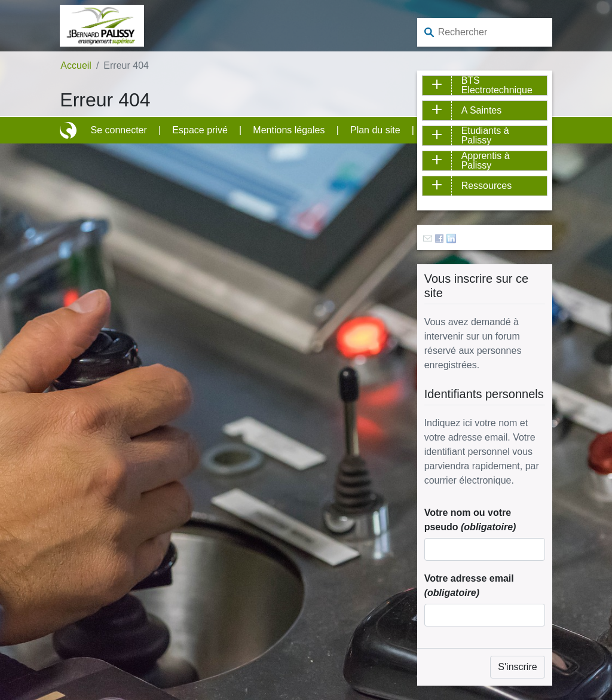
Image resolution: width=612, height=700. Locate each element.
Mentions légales (289, 130)
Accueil (76, 65)
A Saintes (482, 110)
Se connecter (119, 130)
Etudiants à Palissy (485, 136)
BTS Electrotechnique (497, 85)
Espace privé (200, 130)
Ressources (486, 186)
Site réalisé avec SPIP (69, 130)
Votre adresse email (469, 586)
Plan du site (375, 130)
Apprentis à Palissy (486, 161)
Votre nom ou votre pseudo (470, 520)
